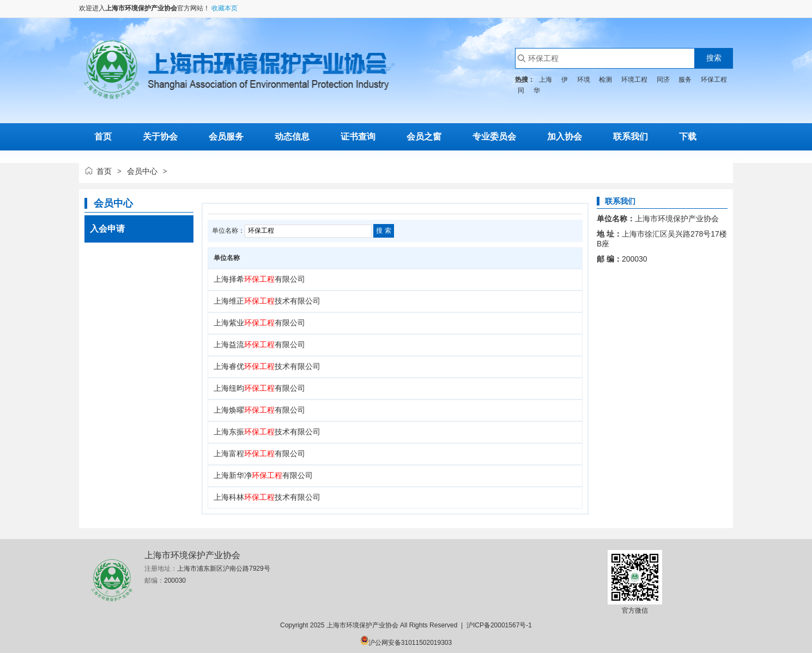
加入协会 (565, 137)
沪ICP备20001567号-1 (499, 625)
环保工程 (714, 80)
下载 (688, 137)
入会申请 (107, 229)
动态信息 (292, 137)
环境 (584, 80)
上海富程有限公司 (259, 454)
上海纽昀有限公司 (259, 388)
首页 (104, 171)
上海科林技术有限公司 (267, 497)
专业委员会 (494, 137)
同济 (663, 80)
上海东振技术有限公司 (267, 432)
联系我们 (631, 137)
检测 (605, 80)
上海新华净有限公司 (263, 475)
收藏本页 (225, 8)
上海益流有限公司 (259, 344)
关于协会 (160, 137)
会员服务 (226, 137)
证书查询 (358, 137)
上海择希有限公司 (259, 279)
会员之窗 (424, 137)
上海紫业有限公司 (259, 323)
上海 (546, 80)
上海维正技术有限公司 (267, 301)
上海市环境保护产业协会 (141, 8)
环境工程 (634, 80)
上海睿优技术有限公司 (267, 366)
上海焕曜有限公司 (259, 410)
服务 (685, 80)
